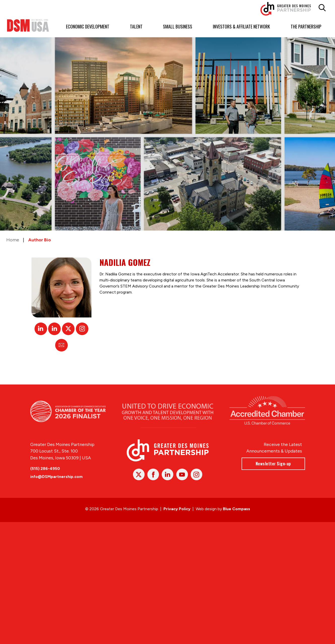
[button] (322, 8)
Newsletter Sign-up (273, 464)
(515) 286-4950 (45, 469)
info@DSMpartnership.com (56, 477)
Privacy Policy (177, 509)
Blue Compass (237, 509)
